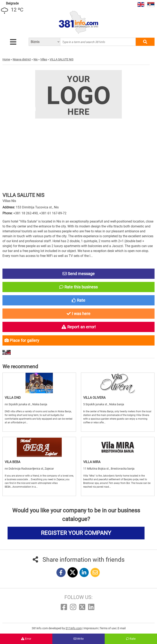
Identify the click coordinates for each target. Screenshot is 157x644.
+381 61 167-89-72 (53, 213)
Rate (131, 639)
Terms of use (108, 628)
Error (26, 639)
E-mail (122, 628)
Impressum (91, 628)
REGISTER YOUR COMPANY (76, 533)
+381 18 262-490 (26, 213)
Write (79, 639)
